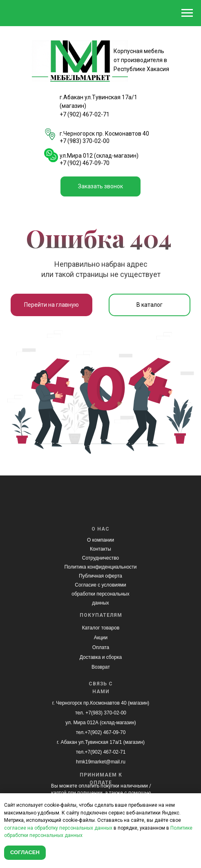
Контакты (100, 549)
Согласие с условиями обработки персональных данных (100, 594)
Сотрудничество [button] (100, 558)
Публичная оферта (100, 576)
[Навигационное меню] (187, 13)
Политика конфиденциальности (100, 567)
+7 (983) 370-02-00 (85, 141)
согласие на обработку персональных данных (58, 828)
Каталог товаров (101, 628)
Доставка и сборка (101, 657)
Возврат (101, 667)
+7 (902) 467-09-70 (85, 163)
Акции (101, 638)
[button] (100, 186)
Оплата (101, 647)
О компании (100, 540)
